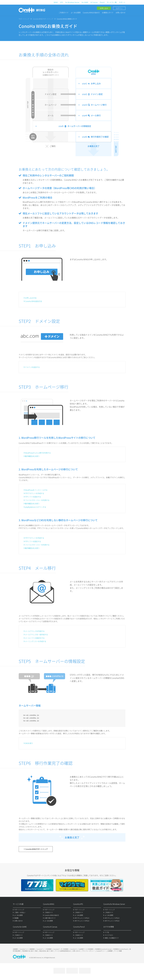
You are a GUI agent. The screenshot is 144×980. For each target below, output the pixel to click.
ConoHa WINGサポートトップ (43, 19)
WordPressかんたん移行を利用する (38, 453)
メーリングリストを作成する (36, 641)
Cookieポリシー (101, 951)
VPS (62, 2)
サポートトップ (24, 19)
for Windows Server (72, 2)
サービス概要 (118, 951)
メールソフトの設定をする (35, 638)
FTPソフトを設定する (33, 497)
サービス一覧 (112, 2)
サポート (122, 2)
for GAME (85, 2)
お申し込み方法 (31, 298)
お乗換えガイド (108, 13)
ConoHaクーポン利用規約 (61, 949)
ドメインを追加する (32, 367)
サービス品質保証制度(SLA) (63, 951)
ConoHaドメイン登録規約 (27, 949)
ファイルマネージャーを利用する (37, 500)
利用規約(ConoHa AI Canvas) (103, 949)
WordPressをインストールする (36, 490)
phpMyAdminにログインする (36, 507)
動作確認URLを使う (32, 456)
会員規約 (15, 949)
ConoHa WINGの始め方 (91, 13)
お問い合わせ (121, 13)
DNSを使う (29, 743)
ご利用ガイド (64, 13)
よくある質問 (76, 13)
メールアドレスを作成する (35, 631)
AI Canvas (94, 2)
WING (56, 2)
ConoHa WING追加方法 (33, 301)
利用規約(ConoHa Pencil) (121, 949)
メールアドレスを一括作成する (36, 634)
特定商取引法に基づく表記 (30, 951)
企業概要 (110, 951)
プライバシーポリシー (88, 951)
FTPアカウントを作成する (35, 493)
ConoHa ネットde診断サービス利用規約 (82, 949)
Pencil (102, 2)
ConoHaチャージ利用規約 (44, 949)
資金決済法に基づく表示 (46, 951)
